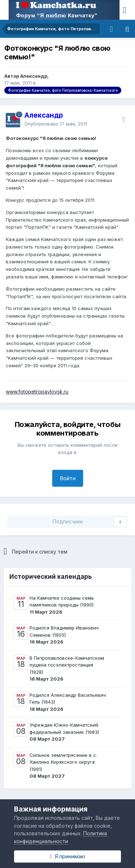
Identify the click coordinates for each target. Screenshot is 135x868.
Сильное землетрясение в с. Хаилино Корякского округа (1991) (63, 762)
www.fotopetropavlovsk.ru (37, 392)
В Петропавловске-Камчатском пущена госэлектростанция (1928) (67, 665)
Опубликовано (56, 124)
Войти (68, 478)
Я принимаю (67, 856)
